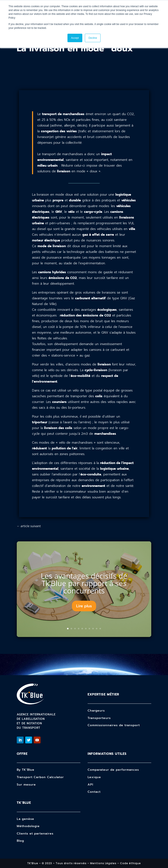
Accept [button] (75, 38)
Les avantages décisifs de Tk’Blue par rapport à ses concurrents (84, 583)
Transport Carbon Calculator (40, 777)
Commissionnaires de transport (114, 725)
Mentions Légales (103, 863)
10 (100, 629)
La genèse (25, 819)
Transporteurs (99, 718)
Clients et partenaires (35, 834)
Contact (94, 792)
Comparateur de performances (113, 770)
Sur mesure (26, 785)
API (90, 785)
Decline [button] (93, 38)
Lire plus (84, 606)
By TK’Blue (26, 770)
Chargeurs (96, 711)
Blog (20, 841)
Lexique (94, 777)
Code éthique (130, 863)
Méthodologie (28, 826)
